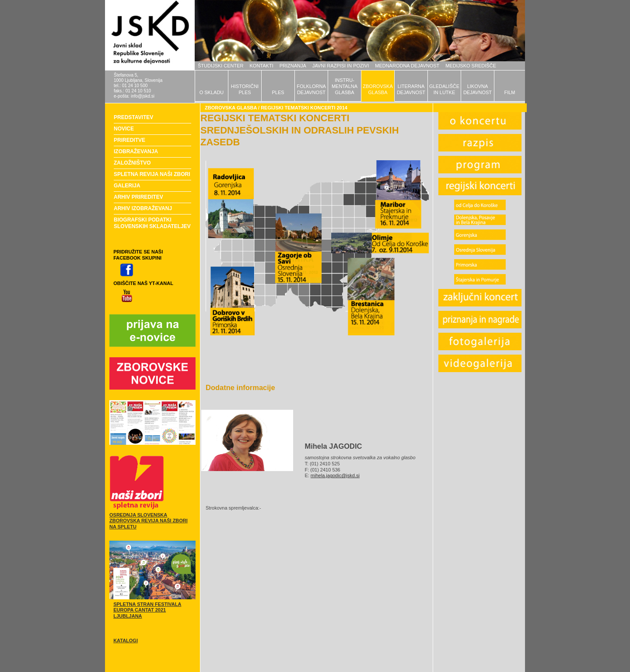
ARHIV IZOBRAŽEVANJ (143, 208)
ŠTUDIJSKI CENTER (221, 66)
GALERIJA (127, 186)
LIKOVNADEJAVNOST (478, 89)
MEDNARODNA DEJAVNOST (407, 66)
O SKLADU (212, 92)
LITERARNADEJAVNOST (411, 89)
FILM (509, 92)
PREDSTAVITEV (133, 117)
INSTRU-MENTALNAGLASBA (345, 86)
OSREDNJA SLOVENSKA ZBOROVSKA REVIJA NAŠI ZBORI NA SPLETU (149, 521)
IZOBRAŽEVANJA (136, 151)
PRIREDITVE (129, 140)
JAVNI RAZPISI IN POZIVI (341, 66)
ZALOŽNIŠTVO (132, 163)
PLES (278, 92)
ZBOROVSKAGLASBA (378, 89)
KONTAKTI (262, 66)
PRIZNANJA (293, 66)
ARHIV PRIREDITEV (138, 197)
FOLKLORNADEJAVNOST (311, 89)
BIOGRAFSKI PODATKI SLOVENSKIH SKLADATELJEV (152, 223)
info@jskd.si (143, 96)
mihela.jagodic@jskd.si (335, 475)
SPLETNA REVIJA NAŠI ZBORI (152, 174)
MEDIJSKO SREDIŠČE (471, 66)
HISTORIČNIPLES (245, 89)
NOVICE (124, 129)
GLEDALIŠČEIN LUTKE (444, 89)
